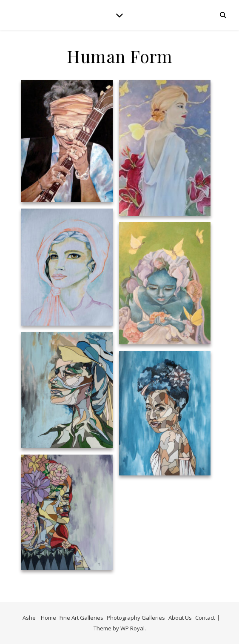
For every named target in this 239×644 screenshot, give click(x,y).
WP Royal (132, 628)
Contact (205, 618)
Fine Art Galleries (81, 618)
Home (48, 618)
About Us (180, 618)
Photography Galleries (136, 618)
